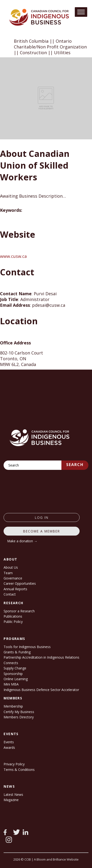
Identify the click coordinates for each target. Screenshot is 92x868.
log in (42, 517)
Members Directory (19, 717)
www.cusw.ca (13, 256)
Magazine (11, 800)
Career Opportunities (20, 583)
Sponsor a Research (19, 611)
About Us (11, 567)
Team (8, 573)
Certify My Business (19, 712)
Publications (13, 616)
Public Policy (13, 622)
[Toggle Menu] (81, 12)
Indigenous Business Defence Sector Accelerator (41, 690)
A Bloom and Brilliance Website (56, 859)
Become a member (42, 531)
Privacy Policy (14, 764)
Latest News (13, 794)
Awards (9, 747)
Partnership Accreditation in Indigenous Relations (41, 657)
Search (75, 465)
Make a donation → (22, 541)
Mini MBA (11, 684)
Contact (10, 594)
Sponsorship (13, 674)
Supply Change (15, 668)
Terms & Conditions (19, 770)
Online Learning (16, 679)
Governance (13, 578)
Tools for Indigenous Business (27, 647)
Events (9, 742)
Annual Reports (15, 589)
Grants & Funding (17, 652)
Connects (11, 663)
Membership (13, 706)
